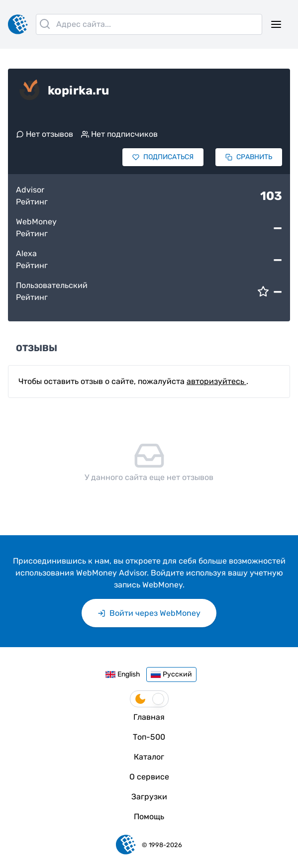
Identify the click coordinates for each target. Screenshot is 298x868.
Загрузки (149, 797)
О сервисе (149, 777)
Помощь (149, 817)
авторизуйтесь (216, 381)
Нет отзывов (45, 134)
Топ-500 (149, 737)
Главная (149, 717)
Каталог (149, 757)
